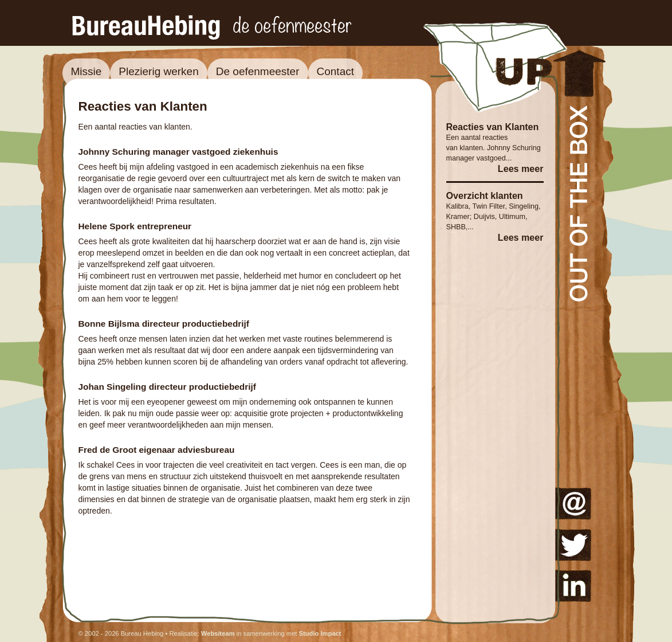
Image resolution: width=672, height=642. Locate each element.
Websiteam (218, 633)
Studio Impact (320, 633)
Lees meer (521, 169)
